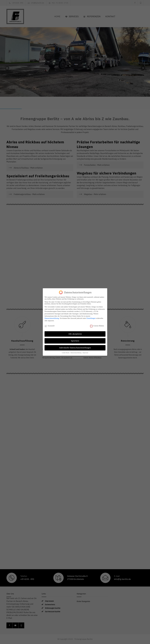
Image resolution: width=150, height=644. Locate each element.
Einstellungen (91, 318)
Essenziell (50, 326)
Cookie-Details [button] (66, 353)
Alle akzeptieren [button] (75, 334)
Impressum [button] (85, 353)
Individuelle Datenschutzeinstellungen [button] (75, 348)
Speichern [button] (75, 341)
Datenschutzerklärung (52, 318)
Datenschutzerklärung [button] (76, 353)
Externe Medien (97, 326)
